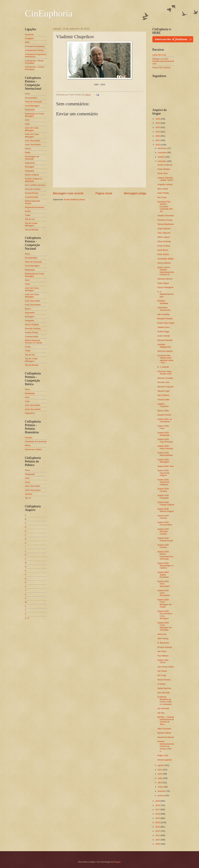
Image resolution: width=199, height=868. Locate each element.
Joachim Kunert (164, 415)
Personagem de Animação (32, 158)
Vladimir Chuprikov (163, 405)
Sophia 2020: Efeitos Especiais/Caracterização (165, 555)
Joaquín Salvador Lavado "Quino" (165, 179)
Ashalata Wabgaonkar (164, 346)
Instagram (29, 38)
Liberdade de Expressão (36, 441)
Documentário (31, 98)
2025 (158, 123)
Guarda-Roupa (31, 193)
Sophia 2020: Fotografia (163, 497)
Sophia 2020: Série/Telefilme (165, 454)
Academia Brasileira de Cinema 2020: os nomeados (165, 700)
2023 (158, 132)
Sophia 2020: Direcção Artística (163, 531)
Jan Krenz (162, 651)
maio (160, 778)
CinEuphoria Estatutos (35, 46)
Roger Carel (163, 755)
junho (161, 774)
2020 (158, 145)
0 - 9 (27, 618)
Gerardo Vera (163, 382)
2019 (158, 801)
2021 (158, 140)
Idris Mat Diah (163, 693)
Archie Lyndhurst (165, 165)
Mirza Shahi (163, 189)
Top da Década (32, 230)
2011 (158, 835)
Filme (27, 94)
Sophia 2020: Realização (163, 434)
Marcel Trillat (163, 411)
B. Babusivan (163, 643)
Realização (30, 110)
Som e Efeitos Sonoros (35, 185)
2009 (158, 844)
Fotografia (29, 171)
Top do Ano (30, 219)
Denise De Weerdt (165, 737)
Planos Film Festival (161, 68)
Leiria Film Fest (159, 55)
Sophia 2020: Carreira (163, 490)
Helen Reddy (163, 193)
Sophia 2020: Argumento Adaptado (163, 482)
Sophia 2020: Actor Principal (165, 440)
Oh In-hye (162, 675)
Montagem (30, 167)
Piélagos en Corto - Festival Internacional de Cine (163, 61)
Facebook (29, 35)
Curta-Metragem (32, 106)
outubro (161, 157)
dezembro (163, 148)
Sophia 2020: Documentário (165, 524)
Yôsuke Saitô (163, 400)
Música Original (32, 175)
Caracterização (32, 197)
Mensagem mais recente (68, 193)
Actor (27, 120)
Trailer (28, 215)
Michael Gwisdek (165, 340)
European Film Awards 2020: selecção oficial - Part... (165, 359)
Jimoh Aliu (162, 634)
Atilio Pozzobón (164, 729)
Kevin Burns (163, 250)
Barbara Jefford (164, 733)
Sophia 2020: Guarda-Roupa (165, 539)
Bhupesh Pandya (165, 319)
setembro (162, 161)
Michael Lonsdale (165, 378)
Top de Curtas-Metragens (31, 224)
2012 (158, 831)
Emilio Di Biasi (164, 246)
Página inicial (104, 193)
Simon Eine (162, 173)
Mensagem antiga (135, 193)
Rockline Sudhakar (163, 302)
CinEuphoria (49, 13)
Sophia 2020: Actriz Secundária (164, 593)
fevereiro (162, 791)
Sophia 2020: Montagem (163, 461)
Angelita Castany (165, 184)
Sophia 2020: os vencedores (165, 420)
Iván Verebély (163, 314)
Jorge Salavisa (164, 228)
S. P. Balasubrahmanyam (165, 294)
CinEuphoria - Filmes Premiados (34, 62)
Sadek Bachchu (164, 688)
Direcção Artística (33, 189)
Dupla (28, 152)
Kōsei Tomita (163, 254)
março (161, 787)
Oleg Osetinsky (164, 241)
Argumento (30, 163)
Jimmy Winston (164, 263)
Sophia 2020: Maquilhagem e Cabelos (165, 566)
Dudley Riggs (163, 331)
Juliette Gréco (163, 327)
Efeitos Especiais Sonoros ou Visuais (34, 342)
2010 (158, 840)
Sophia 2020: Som (166, 466)
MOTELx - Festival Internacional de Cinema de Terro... (166, 721)
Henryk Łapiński (164, 760)
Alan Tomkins (163, 395)
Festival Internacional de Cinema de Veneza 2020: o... (166, 746)
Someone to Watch (33, 449)
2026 (158, 119)
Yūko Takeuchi (164, 233)
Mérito (28, 445)
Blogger (117, 862)
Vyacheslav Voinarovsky (164, 309)
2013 (158, 827)
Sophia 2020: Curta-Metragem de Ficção (164, 603)
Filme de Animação (33, 102)
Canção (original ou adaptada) (34, 180)
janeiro (161, 795)
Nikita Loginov (164, 237)
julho (160, 770)
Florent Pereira (164, 680)
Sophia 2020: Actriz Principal (165, 447)
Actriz (27, 124)
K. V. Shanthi (163, 367)
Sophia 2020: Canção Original (166, 503)
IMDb (27, 42)
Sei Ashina (162, 671)
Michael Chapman (165, 387)
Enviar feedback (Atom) (75, 200)
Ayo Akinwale (163, 708)
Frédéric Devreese (166, 216)
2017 (158, 809)
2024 (158, 127)
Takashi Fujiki (163, 391)
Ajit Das (161, 713)
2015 (158, 818)
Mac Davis (162, 197)
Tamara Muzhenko (166, 224)
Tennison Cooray (165, 220)
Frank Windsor (164, 169)
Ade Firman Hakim (166, 667)
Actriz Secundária (33, 145)
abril (160, 783)
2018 (158, 805)
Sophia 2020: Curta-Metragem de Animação (164, 626)
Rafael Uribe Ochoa (163, 661)
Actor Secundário (33, 141)
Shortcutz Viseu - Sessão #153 (165, 373)
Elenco (28, 149)
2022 (158, 136)
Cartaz (28, 211)
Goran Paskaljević (165, 287)
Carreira (29, 438)
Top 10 (28, 498)
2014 (158, 822)
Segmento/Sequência (34, 207)
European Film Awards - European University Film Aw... (165, 207)
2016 (158, 814)
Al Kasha (161, 684)
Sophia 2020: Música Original (165, 510)
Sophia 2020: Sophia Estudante (163, 575)
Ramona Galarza (165, 351)
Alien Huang (163, 638)
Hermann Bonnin (165, 279)
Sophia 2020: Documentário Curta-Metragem (165, 615)
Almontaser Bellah (165, 259)
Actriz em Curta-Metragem (32, 135)
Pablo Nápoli (163, 283)
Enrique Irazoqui (165, 647)
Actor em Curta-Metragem (32, 129)
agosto (161, 765)
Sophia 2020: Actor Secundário (164, 584)
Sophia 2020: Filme (163, 427)
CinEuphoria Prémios (34, 50)
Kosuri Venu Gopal (166, 323)
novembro (163, 152)
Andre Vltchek (164, 336)
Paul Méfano (163, 656)
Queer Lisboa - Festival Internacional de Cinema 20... (166, 271)
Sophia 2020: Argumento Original (163, 473)
